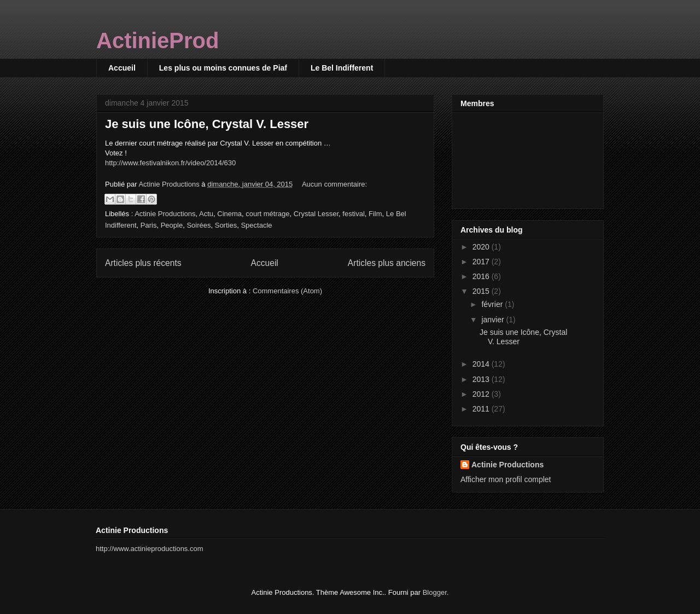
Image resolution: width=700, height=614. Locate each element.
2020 (482, 247)
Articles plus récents (143, 263)
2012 (482, 394)
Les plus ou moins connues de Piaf (223, 68)
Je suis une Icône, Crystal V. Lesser (207, 124)
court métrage (267, 214)
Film (375, 214)
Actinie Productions (165, 214)
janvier (494, 320)
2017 (482, 262)
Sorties (226, 225)
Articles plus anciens (387, 263)
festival (353, 214)
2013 (482, 379)
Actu (206, 214)
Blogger (435, 592)
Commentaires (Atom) (287, 291)
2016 (482, 276)
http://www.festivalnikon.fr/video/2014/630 (170, 163)
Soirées (199, 225)
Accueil (122, 68)
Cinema (229, 214)
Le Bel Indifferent (342, 68)
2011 (482, 409)
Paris (149, 225)
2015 (482, 291)
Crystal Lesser (316, 214)
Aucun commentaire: (334, 184)
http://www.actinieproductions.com (150, 549)
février (493, 304)
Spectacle (256, 225)
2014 (482, 364)
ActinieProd (157, 40)
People (172, 225)
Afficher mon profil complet (506, 479)
